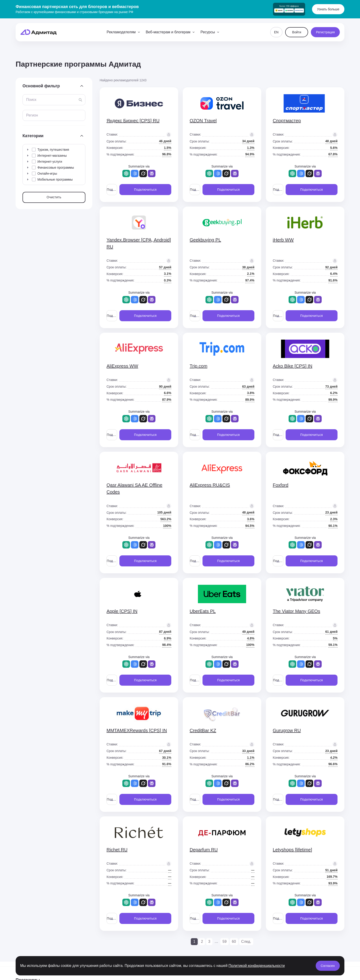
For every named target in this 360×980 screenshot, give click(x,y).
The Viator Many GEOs (296, 611)
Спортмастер (287, 121)
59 (225, 942)
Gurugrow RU (287, 730)
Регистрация (325, 32)
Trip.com (198, 366)
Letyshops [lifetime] (292, 850)
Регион (32, 115)
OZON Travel (203, 121)
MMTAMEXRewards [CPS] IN (137, 730)
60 (234, 942)
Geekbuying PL (205, 240)
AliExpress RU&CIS (210, 485)
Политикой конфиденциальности (257, 966)
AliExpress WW (122, 366)
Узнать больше (328, 9)
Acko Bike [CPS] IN (292, 366)
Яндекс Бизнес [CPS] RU (133, 121)
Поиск (31, 100)
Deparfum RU (204, 850)
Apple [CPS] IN (122, 611)
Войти (297, 32)
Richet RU (117, 850)
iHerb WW (283, 240)
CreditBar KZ (203, 730)
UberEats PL (203, 611)
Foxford (281, 485)
